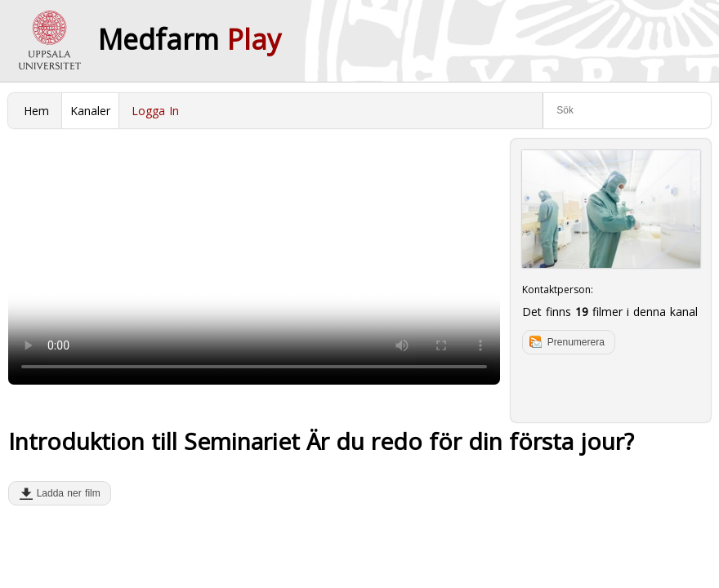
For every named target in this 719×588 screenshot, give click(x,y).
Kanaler (90, 111)
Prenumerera (576, 342)
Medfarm (190, 39)
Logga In (155, 111)
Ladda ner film (65, 493)
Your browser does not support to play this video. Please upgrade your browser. (254, 262)
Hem (36, 111)
